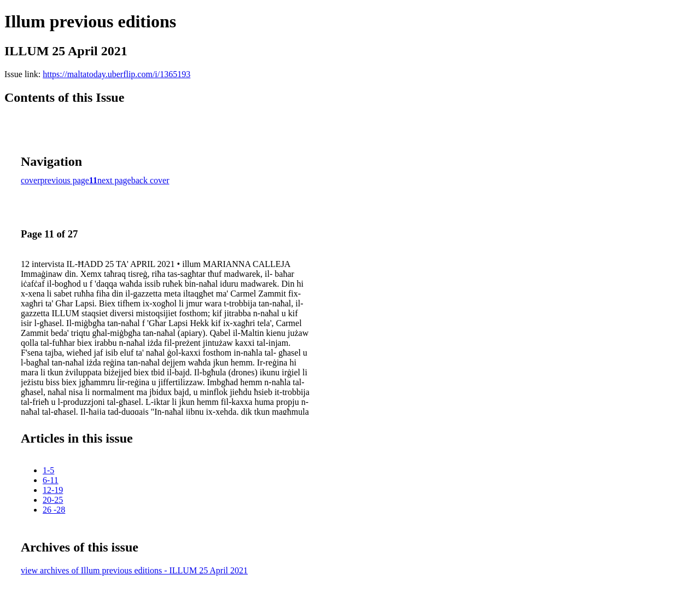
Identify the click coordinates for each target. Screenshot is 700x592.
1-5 (48, 470)
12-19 (53, 490)
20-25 (53, 500)
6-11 (51, 480)
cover (31, 180)
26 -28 (54, 510)
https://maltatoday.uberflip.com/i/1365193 (116, 74)
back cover (150, 180)
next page (114, 180)
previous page (65, 180)
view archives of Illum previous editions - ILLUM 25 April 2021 (134, 570)
